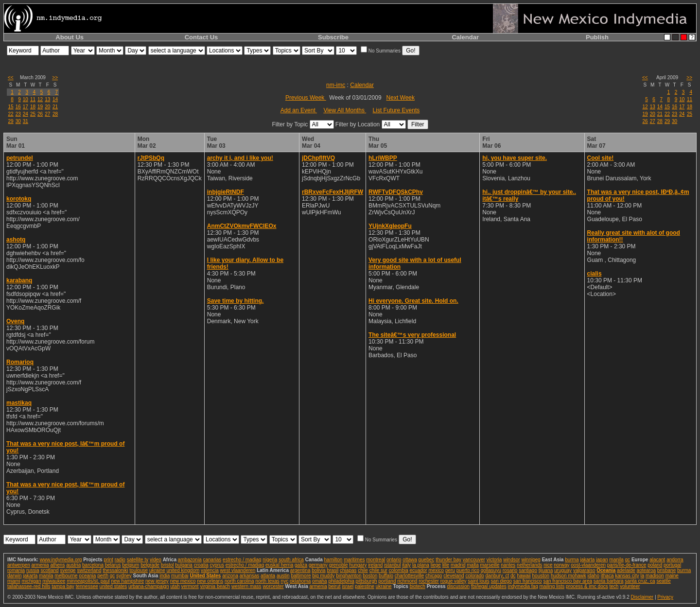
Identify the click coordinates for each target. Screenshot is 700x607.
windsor (511, 560)
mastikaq (19, 403)
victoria (494, 560)
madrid (458, 565)
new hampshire (127, 581)
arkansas (250, 576)
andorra (675, 560)
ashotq (16, 240)
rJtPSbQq (151, 158)
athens (57, 565)
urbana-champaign (149, 586)
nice (548, 565)
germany (318, 565)
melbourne (66, 576)
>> (55, 78)
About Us (70, 37)
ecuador (419, 570)
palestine (365, 586)
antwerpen (19, 565)
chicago (434, 576)
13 (47, 99)
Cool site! (601, 158)
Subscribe (333, 37)
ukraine (157, 570)
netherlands (529, 565)
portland (387, 581)
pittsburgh (367, 581)
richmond (407, 581)
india (165, 576)
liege (436, 565)
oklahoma (300, 581)
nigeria (270, 560)
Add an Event (299, 110)
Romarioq (20, 362)
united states (114, 586)
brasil (332, 570)
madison (655, 576)
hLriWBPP (383, 158)
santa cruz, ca (640, 581)
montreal (376, 560)
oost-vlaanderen (588, 565)
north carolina (239, 581)
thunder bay (448, 560)
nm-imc (336, 85)
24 (26, 114)
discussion (458, 586)
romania (16, 570)
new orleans (210, 581)
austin (283, 576)
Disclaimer (642, 597)
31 (26, 121)
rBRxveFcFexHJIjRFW (332, 192)
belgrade (150, 565)
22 (11, 114)
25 (33, 114)
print (108, 560)
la (642, 576)
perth (103, 576)
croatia (201, 565)
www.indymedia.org (61, 560)
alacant (657, 560)
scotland (49, 570)
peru (450, 570)
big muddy (323, 576)
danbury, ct (498, 576)
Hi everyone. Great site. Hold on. (413, 301)
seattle (663, 581)
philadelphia (341, 581)
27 (47, 114)
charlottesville (410, 576)
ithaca (607, 576)
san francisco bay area (568, 581)
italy (406, 565)
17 (26, 107)
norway (561, 565)
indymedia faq (523, 586)
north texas (267, 581)
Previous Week (306, 98)
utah (175, 586)
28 (55, 114)
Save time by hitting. (236, 301)
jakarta (587, 560)
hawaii (524, 576)
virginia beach (215, 586)
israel (348, 586)
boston (370, 576)
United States (205, 576)
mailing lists (552, 586)
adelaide (626, 570)
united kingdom (183, 570)
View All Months (345, 110)
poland (655, 565)
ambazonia (190, 560)
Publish (597, 37)
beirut (334, 586)
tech (614, 586)
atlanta (268, 576)
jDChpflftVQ (318, 158)
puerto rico (468, 570)
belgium (131, 565)
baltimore (301, 576)
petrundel (20, 158)
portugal (672, 565)
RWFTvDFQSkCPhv (396, 192)
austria (73, 565)
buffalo (386, 576)
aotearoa (646, 570)
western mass (246, 586)
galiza (301, 565)
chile (363, 570)
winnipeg (531, 560)
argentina (300, 570)
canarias (212, 560)
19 (40, 107)
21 (55, 107)
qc (628, 560)
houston (541, 576)
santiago (528, 570)
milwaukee (54, 581)
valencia (210, 570)
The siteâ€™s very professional (412, 335)
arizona (230, 576)
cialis (595, 274)
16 (18, 107)
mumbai (180, 576)
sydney (124, 576)
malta (472, 565)
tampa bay (63, 586)
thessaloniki (115, 570)
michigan (31, 581)
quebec (427, 560)
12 (40, 99)
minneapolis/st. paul (88, 581)
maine (672, 576)
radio (120, 560)
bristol (167, 565)
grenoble (339, 565)
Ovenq (15, 321)
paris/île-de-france (627, 565)
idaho (594, 576)
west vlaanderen (238, 570)
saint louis (478, 581)
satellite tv (138, 560)
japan (602, 560)
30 (18, 121)
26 (40, 114)
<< (11, 78)
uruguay (563, 570)
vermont (190, 586)
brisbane (666, 570)
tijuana (546, 570)
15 (11, 107)
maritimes (354, 560)
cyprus (217, 565)
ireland (375, 565)
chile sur (378, 570)
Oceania (606, 570)
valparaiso (584, 570)
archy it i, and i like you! (240, 158)
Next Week (401, 98)
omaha (320, 581)
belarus (113, 565)
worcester (273, 586)
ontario (394, 560)
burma (572, 560)
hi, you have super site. (515, 158)
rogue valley (454, 581)
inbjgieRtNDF (226, 192)
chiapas (348, 570)
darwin (14, 576)
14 (55, 99)
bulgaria (184, 565)
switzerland (89, 570)
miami (14, 581)
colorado (474, 576)
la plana (421, 565)
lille (446, 565)
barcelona (93, 565)
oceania (87, 576)
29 (11, 121)
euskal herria (279, 565)
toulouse (139, 570)
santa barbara (609, 581)
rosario (510, 570)
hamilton (333, 560)
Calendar (465, 37)
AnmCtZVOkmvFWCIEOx (242, 226)
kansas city (627, 576)
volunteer (630, 586)
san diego (501, 581)
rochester (429, 581)
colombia (399, 570)
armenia (40, 565)
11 (33, 99)
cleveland (454, 576)
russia (33, 570)
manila (616, 560)
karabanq (19, 280)
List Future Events (396, 110)
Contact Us (201, 37)
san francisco (528, 581)
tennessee (87, 586)
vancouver (474, 560)
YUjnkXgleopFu (390, 226)
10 (26, 99)
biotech (418, 586)
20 (47, 107)
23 (18, 114)
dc (513, 576)
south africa (291, 560)
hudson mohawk (569, 576)
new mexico (183, 581)
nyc (285, 581)
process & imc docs (587, 586)
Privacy (665, 597)
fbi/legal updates (489, 586)
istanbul (392, 565)
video (156, 560)
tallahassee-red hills (29, 586)
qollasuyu (491, 570)
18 (33, 107)
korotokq (19, 199)
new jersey (157, 581)
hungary (358, 565)
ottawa (410, 560)
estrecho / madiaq (242, 560)
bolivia (318, 570)
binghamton (349, 576)
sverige (68, 570)
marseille (490, 565)
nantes (508, 565)
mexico (436, 570)
